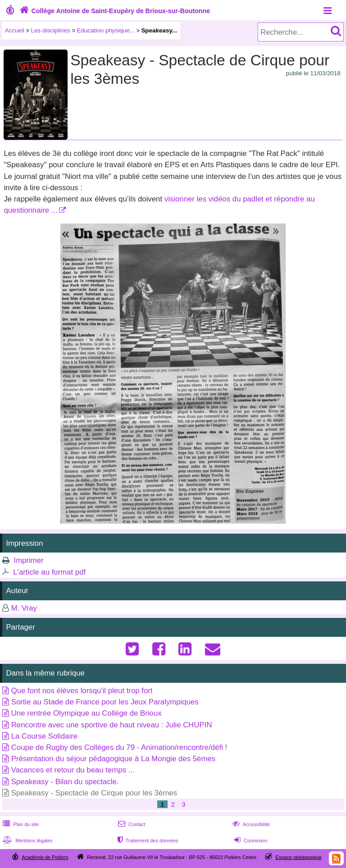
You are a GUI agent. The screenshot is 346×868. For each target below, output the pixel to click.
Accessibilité (250, 824)
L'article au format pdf (49, 572)
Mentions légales (27, 841)
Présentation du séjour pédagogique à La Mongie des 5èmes (113, 759)
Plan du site (20, 824)
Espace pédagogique (299, 857)
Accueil (15, 30)
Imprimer (28, 560)
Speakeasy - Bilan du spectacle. (65, 782)
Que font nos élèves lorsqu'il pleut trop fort (82, 691)
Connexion (250, 841)
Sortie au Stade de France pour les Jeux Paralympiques (105, 702)
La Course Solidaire (44, 736)
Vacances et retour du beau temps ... (73, 770)
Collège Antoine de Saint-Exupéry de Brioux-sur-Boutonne (114, 11)
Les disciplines (51, 30)
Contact (131, 824)
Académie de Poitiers (45, 857)
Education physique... (106, 30)
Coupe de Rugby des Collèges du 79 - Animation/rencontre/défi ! (119, 747)
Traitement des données (147, 841)
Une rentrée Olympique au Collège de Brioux (86, 713)
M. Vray (24, 608)
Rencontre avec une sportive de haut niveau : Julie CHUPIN (112, 725)
